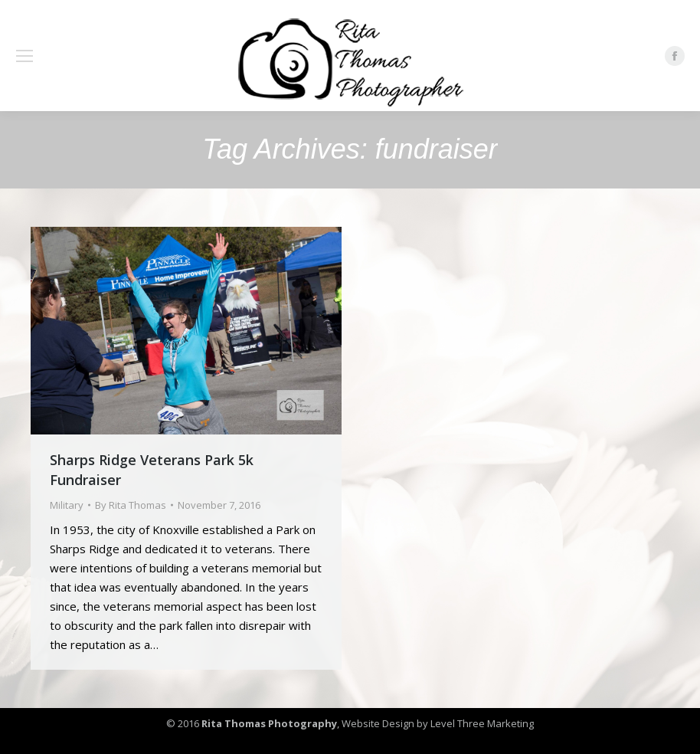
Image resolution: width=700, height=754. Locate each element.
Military (67, 505)
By (131, 505)
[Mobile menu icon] (25, 56)
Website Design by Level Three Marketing (437, 723)
